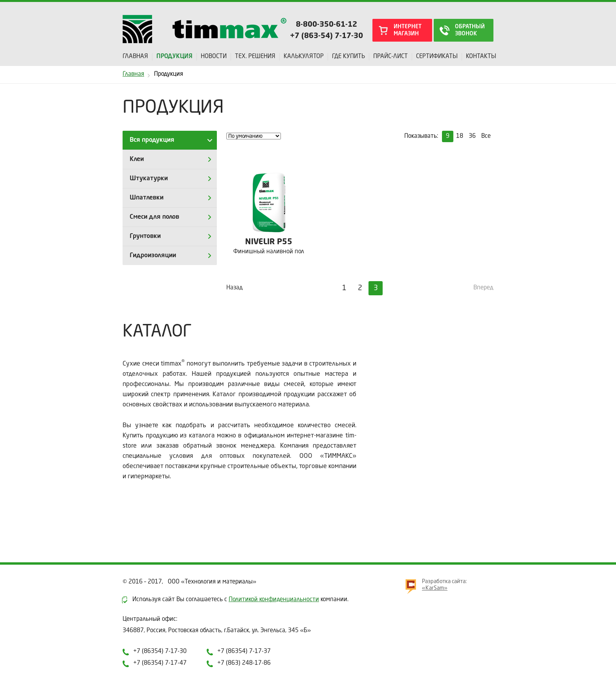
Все (486, 136)
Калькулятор (304, 57)
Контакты (481, 57)
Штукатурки (149, 179)
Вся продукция (152, 140)
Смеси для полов (154, 217)
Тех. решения (255, 57)
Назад (235, 288)
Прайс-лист (390, 57)
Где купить (348, 57)
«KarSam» (435, 588)
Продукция (174, 57)
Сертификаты (437, 57)
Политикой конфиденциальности (274, 600)
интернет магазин (408, 30)
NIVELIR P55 (269, 242)
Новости (214, 57)
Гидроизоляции (153, 256)
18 (460, 136)
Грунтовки (145, 236)
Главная (135, 57)
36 (472, 136)
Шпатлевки (147, 198)
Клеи (137, 159)
